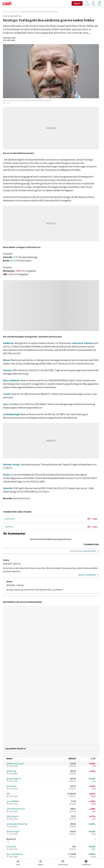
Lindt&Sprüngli (11, 414)
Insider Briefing (13, 12)
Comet (7, 394)
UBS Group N (12, 816)
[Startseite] (7, 3)
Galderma (8, 343)
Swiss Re (8, 488)
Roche (6, 475)
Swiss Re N (11, 786)
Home (5, 12)
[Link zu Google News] (86, 862)
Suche (87, 3)
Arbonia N (11, 846)
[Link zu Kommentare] (63, 862)
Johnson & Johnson (82, 343)
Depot (77, 3)
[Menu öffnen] (99, 3)
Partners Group (11, 465)
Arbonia (7, 370)
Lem (5, 404)
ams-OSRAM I (13, 801)
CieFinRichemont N (16, 809)
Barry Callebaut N (15, 854)
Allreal (7, 360)
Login (93, 3)
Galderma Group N (15, 763)
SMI (8, 794)
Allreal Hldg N (13, 831)
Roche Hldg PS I (14, 779)
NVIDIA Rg (11, 771)
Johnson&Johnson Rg (17, 824)
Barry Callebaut (11, 380)
